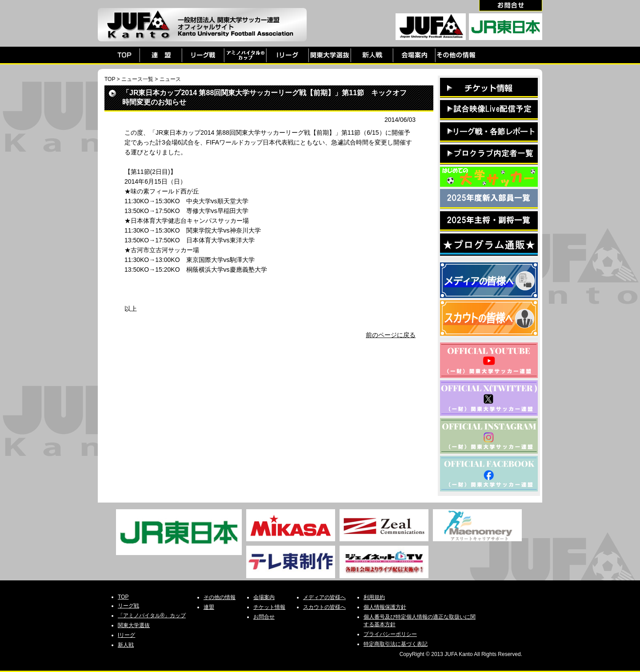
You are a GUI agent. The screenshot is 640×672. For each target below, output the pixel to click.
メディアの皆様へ (324, 597)
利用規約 (374, 597)
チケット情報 (269, 607)
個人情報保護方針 (385, 607)
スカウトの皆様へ (324, 607)
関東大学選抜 (134, 625)
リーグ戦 (128, 606)
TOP (110, 79)
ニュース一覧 (137, 79)
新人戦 (126, 645)
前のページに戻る (391, 335)
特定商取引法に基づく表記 (396, 644)
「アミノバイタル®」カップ (152, 616)
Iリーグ (126, 635)
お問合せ (264, 617)
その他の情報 (220, 597)
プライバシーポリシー (390, 634)
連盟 (209, 607)
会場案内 (264, 597)
